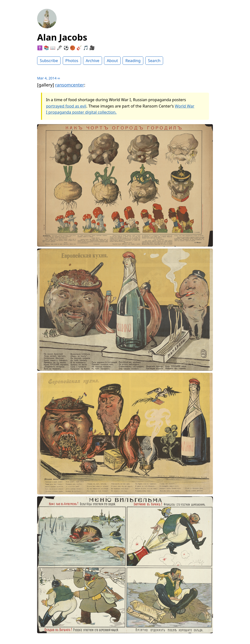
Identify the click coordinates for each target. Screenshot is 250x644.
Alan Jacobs (62, 37)
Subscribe (49, 61)
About (112, 61)
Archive (93, 61)
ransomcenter (70, 85)
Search (154, 61)
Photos (72, 61)
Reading (133, 61)
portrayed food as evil (66, 106)
